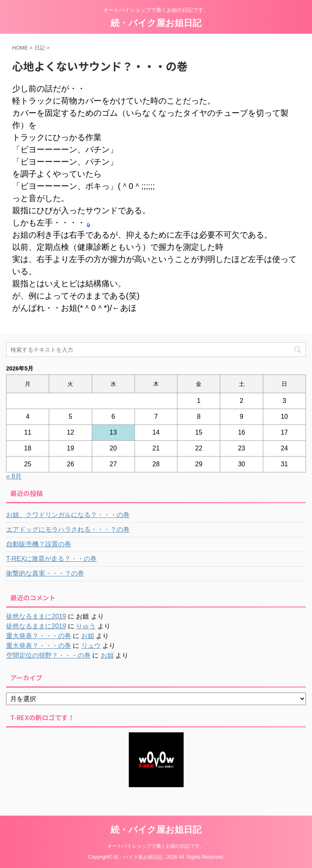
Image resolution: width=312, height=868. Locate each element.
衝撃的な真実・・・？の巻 (45, 573)
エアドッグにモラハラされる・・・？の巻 (68, 529)
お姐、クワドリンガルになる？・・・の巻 (68, 515)
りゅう (86, 626)
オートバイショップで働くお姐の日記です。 (156, 846)
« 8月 (14, 476)
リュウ (91, 646)
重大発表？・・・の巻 (39, 636)
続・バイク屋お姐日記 (156, 23)
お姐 (88, 636)
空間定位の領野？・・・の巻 (48, 655)
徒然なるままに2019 (36, 616)
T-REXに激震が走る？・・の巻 (51, 559)
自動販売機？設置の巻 (39, 544)
